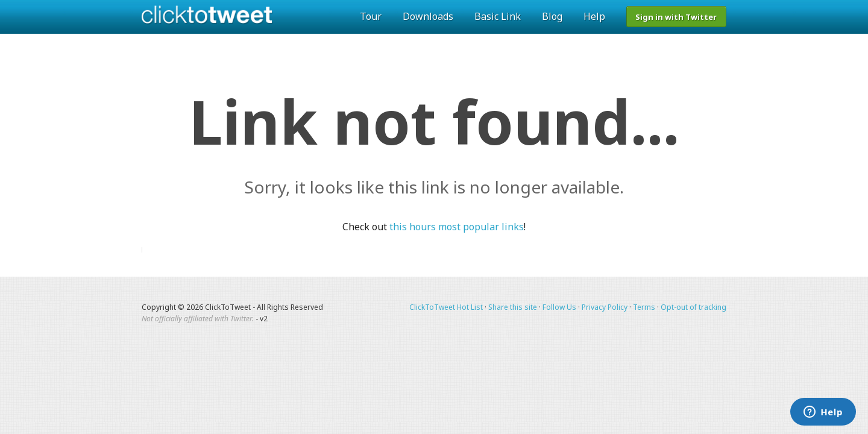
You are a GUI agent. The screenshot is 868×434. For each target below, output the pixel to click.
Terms (644, 307)
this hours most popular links (457, 227)
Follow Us (559, 307)
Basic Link (498, 16)
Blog (552, 16)
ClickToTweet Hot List (446, 307)
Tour (371, 16)
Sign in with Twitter (676, 17)
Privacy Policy (605, 307)
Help (594, 16)
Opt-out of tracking (693, 307)
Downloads (428, 16)
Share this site (513, 307)
